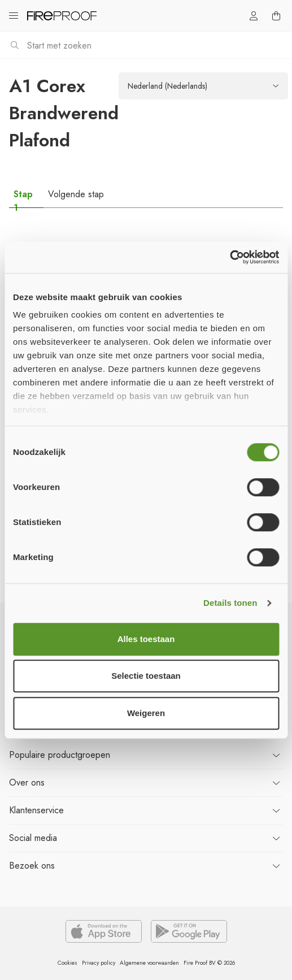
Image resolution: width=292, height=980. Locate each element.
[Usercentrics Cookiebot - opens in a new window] (230, 257)
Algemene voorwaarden (149, 963)
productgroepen (60, 755)
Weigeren (146, 713)
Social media (33, 838)
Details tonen (230, 603)
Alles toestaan (146, 639)
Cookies (67, 963)
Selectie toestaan (146, 676)
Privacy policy (99, 963)
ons (27, 782)
